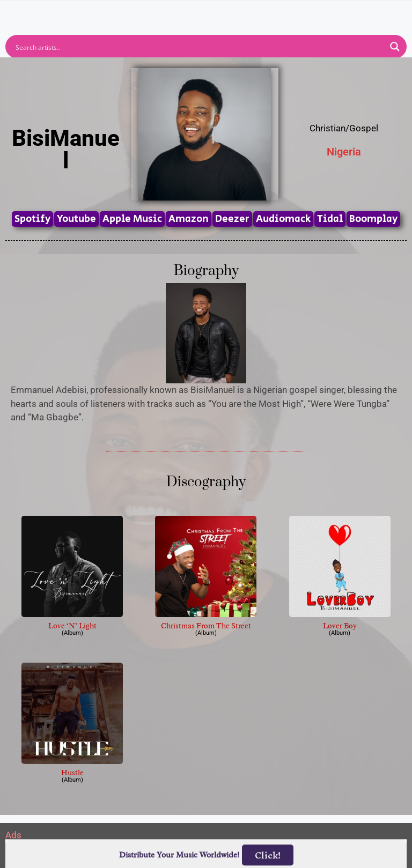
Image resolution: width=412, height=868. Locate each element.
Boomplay (373, 219)
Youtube (76, 219)
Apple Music (132, 219)
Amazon (189, 219)
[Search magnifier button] (395, 47)
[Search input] (199, 47)
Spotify (32, 219)
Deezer (232, 219)
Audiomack (283, 219)
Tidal (330, 219)
